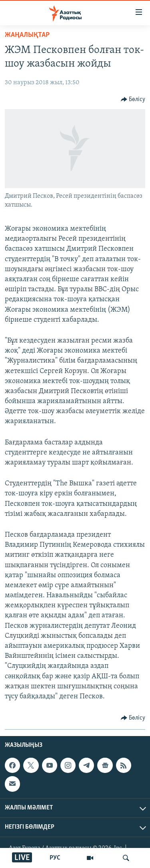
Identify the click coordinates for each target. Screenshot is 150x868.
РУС (55, 858)
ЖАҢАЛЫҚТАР (27, 35)
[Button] (133, 99)
